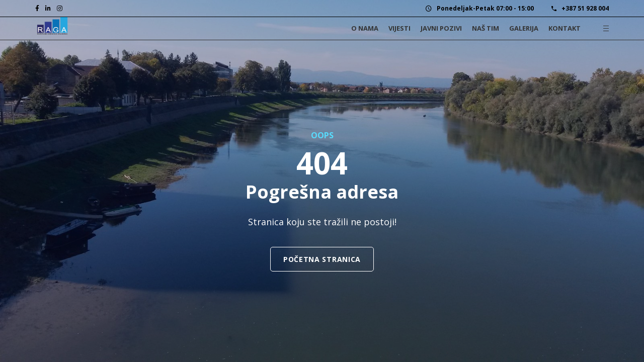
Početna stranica (322, 259)
